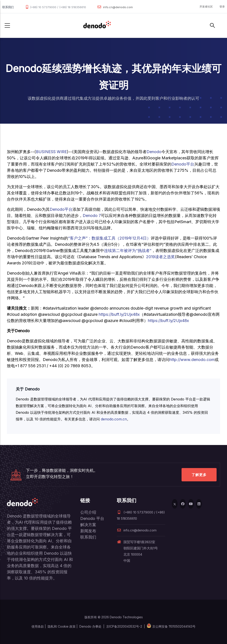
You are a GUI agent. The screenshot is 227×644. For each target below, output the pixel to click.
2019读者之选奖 (160, 257)
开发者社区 (206, 7)
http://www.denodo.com (192, 360)
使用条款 (38, 626)
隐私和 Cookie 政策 (62, 626)
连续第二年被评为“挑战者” (128, 251)
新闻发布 (88, 531)
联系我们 (88, 537)
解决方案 (88, 525)
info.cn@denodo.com (118, 7)
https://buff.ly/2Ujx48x (119, 314)
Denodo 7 (92, 216)
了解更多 (199, 475)
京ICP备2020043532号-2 (124, 626)
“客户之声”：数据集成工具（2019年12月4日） (109, 238)
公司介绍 (88, 512)
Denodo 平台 (92, 518)
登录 (222, 7)
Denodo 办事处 (90, 626)
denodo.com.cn (114, 419)
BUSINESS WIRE (51, 152)
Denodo (154, 152)
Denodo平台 (183, 164)
